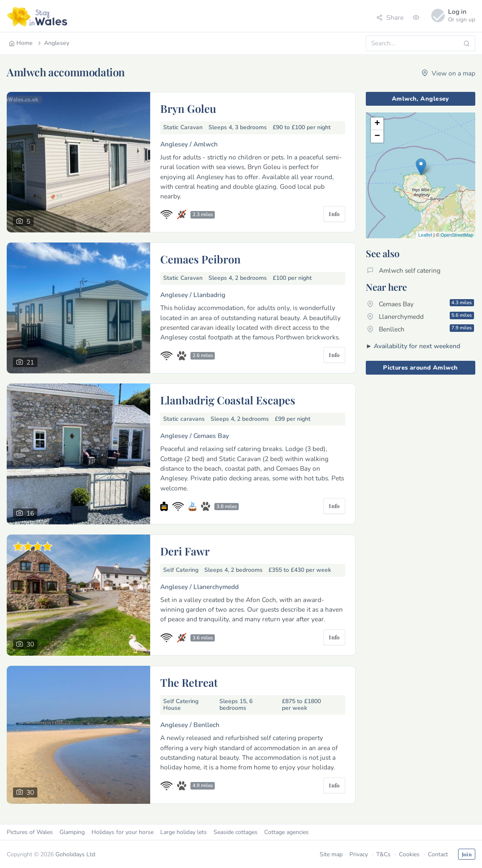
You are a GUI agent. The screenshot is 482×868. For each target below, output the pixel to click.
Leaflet (425, 235)
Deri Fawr (185, 551)
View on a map (448, 73)
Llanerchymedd (421, 316)
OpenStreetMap (457, 235)
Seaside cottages (236, 832)
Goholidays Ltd (75, 854)
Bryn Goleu (188, 108)
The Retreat (189, 682)
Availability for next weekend (417, 346)
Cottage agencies (287, 832)
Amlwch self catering (404, 270)
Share (390, 17)
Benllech (421, 329)
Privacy (359, 854)
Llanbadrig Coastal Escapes (228, 400)
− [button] (377, 136)
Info (334, 214)
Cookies (409, 854)
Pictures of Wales (30, 832)
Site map (331, 854)
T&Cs (383, 854)
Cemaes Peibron (201, 259)
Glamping (72, 832)
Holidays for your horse (122, 832)
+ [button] (377, 124)
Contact (438, 854)
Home (21, 43)
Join (467, 854)
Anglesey (53, 43)
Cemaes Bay (421, 304)
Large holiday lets (184, 832)
